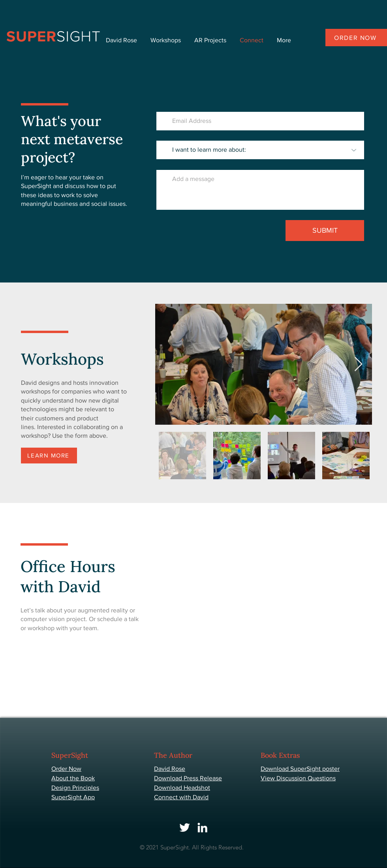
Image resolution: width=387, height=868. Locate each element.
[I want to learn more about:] (260, 150)
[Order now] (356, 38)
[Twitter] (185, 828)
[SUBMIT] (325, 231)
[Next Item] (358, 364)
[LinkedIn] (202, 828)
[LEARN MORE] (49, 456)
